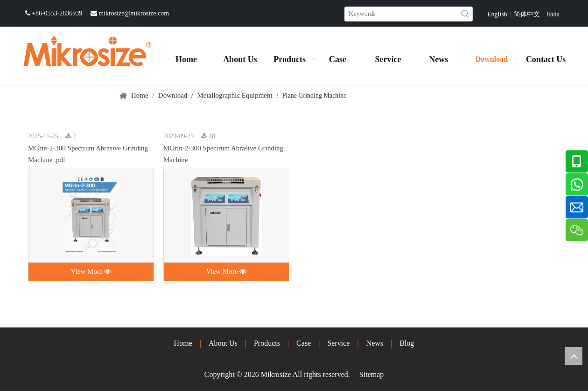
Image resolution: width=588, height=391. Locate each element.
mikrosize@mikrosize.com (134, 13)
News (375, 343)
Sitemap (371, 374)
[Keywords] (402, 14)
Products (267, 343)
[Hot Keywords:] (465, 14)
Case (304, 343)
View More (91, 271)
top (574, 356)
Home (183, 343)
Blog (407, 343)
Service (338, 343)
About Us (223, 343)
